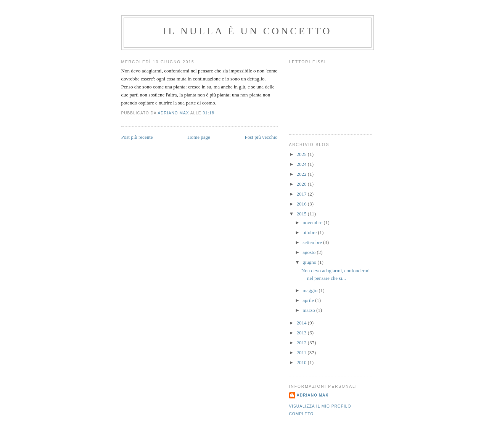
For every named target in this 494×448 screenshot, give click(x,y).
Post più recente (137, 137)
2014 (302, 323)
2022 (302, 174)
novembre (313, 222)
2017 (302, 194)
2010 (302, 362)
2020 (302, 184)
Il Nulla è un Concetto (247, 31)
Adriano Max (313, 395)
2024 (302, 164)
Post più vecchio (261, 137)
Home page (199, 137)
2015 (302, 214)
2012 (302, 343)
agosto (310, 252)
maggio (311, 290)
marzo (309, 310)
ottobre (310, 232)
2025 (302, 154)
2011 (302, 352)
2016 (302, 204)
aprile (309, 300)
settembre (313, 242)
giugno (310, 262)
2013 (302, 333)
